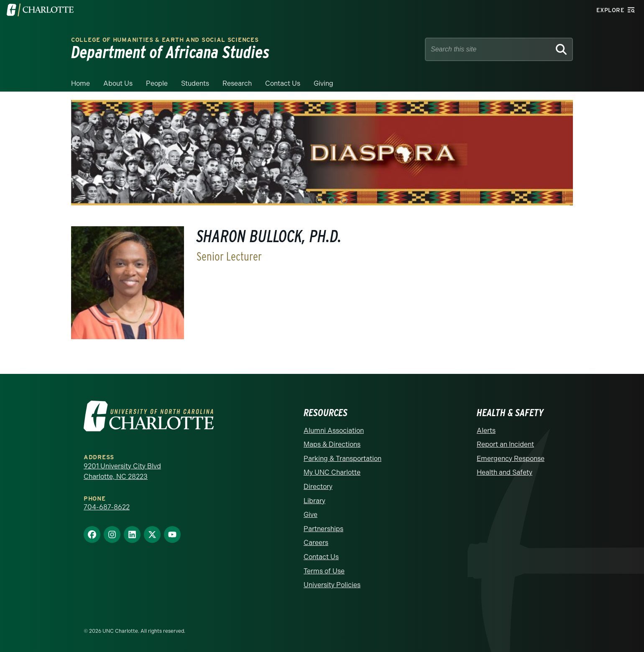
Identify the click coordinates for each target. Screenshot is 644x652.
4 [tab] (344, 200)
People (157, 83)
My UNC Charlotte (332, 472)
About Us (118, 83)
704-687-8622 (107, 507)
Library (314, 501)
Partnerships (323, 529)
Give (310, 515)
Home (80, 83)
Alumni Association (334, 431)
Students (195, 83)
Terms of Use (324, 571)
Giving (323, 83)
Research (237, 83)
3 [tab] (332, 200)
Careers (316, 543)
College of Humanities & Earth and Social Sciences (165, 40)
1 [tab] (307, 200)
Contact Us (283, 83)
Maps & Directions (332, 444)
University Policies (332, 585)
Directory (318, 487)
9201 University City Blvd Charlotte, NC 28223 (122, 472)
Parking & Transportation (342, 459)
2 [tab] (319, 200)
